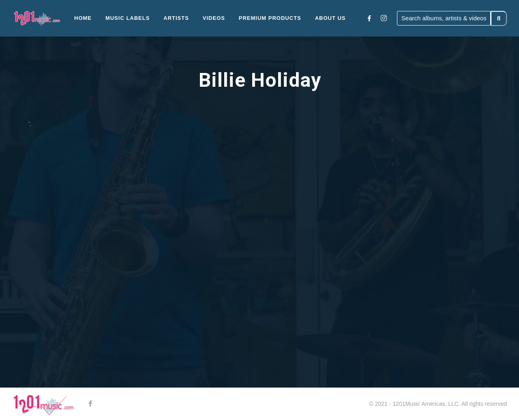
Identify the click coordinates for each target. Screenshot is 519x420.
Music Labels (128, 18)
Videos (214, 18)
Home (83, 18)
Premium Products (270, 18)
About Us (330, 18)
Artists (176, 18)
